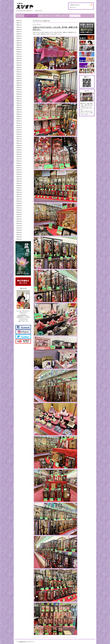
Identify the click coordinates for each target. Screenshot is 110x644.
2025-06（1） (19, 34)
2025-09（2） (19, 29)
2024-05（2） (19, 45)
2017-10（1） (19, 121)
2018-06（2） (19, 112)
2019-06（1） (19, 96)
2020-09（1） (19, 74)
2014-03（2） (19, 192)
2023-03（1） (19, 49)
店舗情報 (57, 16)
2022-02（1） (19, 58)
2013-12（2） (19, 199)
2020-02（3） (19, 83)
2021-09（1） (19, 65)
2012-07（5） (19, 234)
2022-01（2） (19, 60)
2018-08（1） (19, 110)
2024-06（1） (19, 43)
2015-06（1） (19, 163)
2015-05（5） (19, 165)
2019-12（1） (19, 87)
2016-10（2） (19, 143)
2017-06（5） (19, 127)
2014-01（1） (19, 196)
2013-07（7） (19, 208)
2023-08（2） (19, 47)
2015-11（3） (19, 156)
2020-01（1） (19, 85)
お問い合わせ (65, 16)
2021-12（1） (19, 63)
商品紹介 (41, 16)
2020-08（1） (19, 76)
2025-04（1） (19, 38)
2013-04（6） (19, 214)
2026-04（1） (19, 20)
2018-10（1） (19, 107)
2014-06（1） (19, 185)
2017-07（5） (19, 125)
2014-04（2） (19, 190)
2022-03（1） (19, 56)
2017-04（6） (19, 130)
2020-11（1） (19, 72)
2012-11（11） (19, 225)
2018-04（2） (19, 116)
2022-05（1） (19, 54)
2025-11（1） (19, 27)
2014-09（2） (19, 181)
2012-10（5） (19, 228)
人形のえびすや (22, 642)
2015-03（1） (19, 170)
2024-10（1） (19, 40)
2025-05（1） (19, 36)
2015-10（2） (19, 159)
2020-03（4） (19, 81)
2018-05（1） (19, 114)
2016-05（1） (19, 152)
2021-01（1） (19, 69)
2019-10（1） (19, 92)
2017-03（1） (19, 132)
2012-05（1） (19, 239)
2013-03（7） (19, 217)
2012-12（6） (19, 223)
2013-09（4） (19, 203)
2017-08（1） (19, 123)
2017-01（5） (19, 136)
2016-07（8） (19, 147)
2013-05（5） (19, 212)
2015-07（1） (19, 161)
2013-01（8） (19, 221)
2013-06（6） (19, 210)
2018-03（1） (19, 118)
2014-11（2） (19, 176)
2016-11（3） (19, 141)
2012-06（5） (19, 237)
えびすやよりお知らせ (31, 16)
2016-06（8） (19, 150)
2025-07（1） (19, 31)
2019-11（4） (19, 89)
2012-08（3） (19, 232)
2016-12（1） (19, 138)
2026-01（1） (19, 25)
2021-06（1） (19, 67)
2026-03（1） (19, 23)
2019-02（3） (19, 103)
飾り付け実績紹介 (75, 16)
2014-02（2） (19, 194)
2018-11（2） (19, 105)
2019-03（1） (19, 101)
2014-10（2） (19, 179)
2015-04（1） (19, 167)
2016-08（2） (19, 145)
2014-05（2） (19, 188)
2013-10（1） (19, 201)
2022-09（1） (19, 52)
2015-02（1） (19, 172)
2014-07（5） (19, 183)
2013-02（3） (19, 219)
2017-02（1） (19, 134)
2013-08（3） (19, 205)
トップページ (20, 16)
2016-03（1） (19, 154)
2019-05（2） (19, 98)
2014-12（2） (19, 174)
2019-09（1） (19, 94)
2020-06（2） (19, 78)
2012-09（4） (19, 230)
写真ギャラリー (49, 16)
